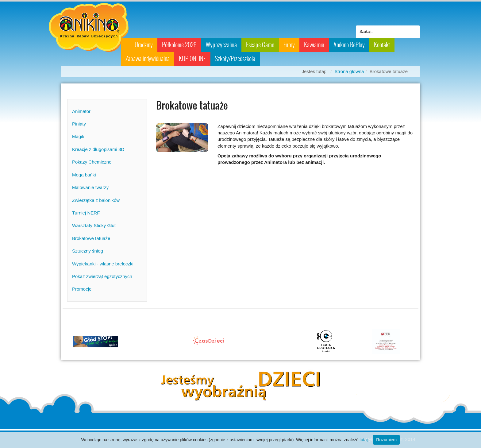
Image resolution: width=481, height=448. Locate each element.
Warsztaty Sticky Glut (94, 225)
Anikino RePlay (349, 45)
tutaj (364, 440)
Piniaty (79, 124)
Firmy (289, 45)
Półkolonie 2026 (179, 45)
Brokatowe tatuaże (91, 238)
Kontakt (382, 45)
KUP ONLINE (192, 59)
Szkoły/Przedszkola (235, 59)
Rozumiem (386, 440)
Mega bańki (84, 175)
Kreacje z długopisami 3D (98, 149)
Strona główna (349, 71)
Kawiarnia (314, 45)
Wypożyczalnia (221, 45)
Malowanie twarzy (90, 187)
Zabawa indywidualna (148, 59)
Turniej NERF (86, 213)
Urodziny (144, 45)
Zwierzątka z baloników (96, 200)
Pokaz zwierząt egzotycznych (102, 276)
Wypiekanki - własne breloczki (103, 264)
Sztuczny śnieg (88, 251)
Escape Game (260, 45)
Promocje (82, 289)
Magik (78, 136)
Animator (81, 111)
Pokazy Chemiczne (92, 162)
